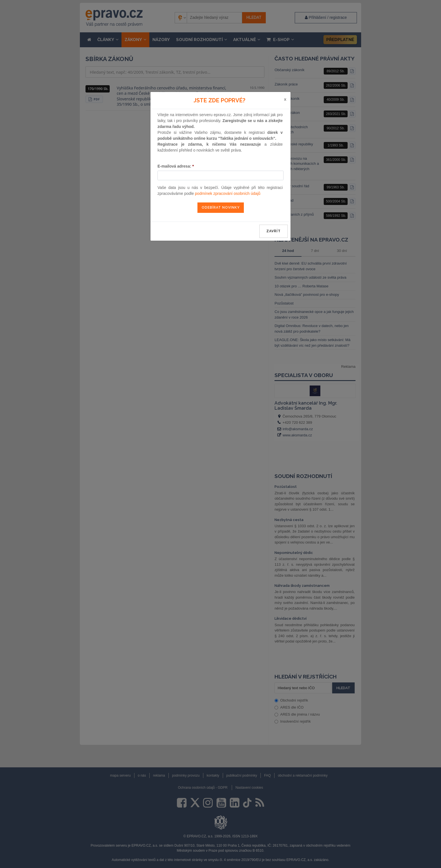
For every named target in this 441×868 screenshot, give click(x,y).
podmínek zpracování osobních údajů (228, 193)
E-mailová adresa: (176, 166)
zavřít (274, 231)
